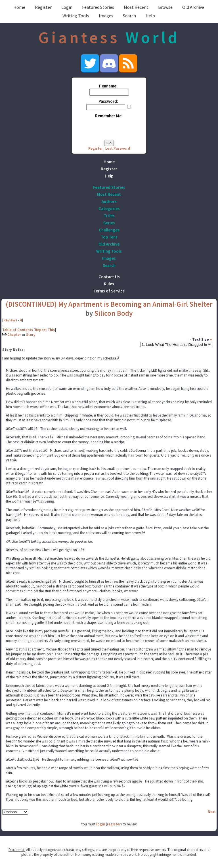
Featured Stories (98, 7)
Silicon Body (113, 313)
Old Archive (193, 7)
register (114, 824)
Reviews (10, 320)
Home (19, 7)
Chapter (14, 335)
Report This (45, 330)
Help (150, 16)
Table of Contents (18, 330)
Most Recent (136, 7)
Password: (108, 101)
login (101, 824)
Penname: (108, 86)
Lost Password (118, 148)
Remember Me (108, 116)
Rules (109, 284)
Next (212, 812)
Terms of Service (109, 291)
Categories (109, 209)
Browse (165, 7)
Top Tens (109, 237)
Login (67, 7)
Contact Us (109, 277)
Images (106, 16)
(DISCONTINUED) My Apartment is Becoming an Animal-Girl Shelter (109, 304)
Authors (109, 201)
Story (31, 335)
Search (129, 16)
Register (43, 7)
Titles (109, 216)
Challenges (109, 230)
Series (109, 223)
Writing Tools (76, 16)
